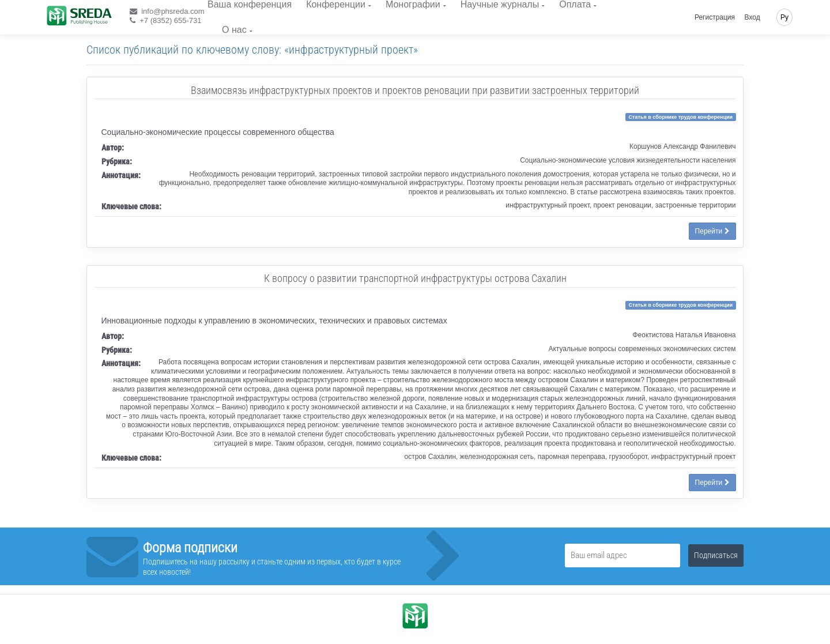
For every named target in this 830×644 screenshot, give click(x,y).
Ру (784, 17)
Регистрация (715, 17)
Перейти (712, 231)
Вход (752, 17)
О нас (234, 30)
